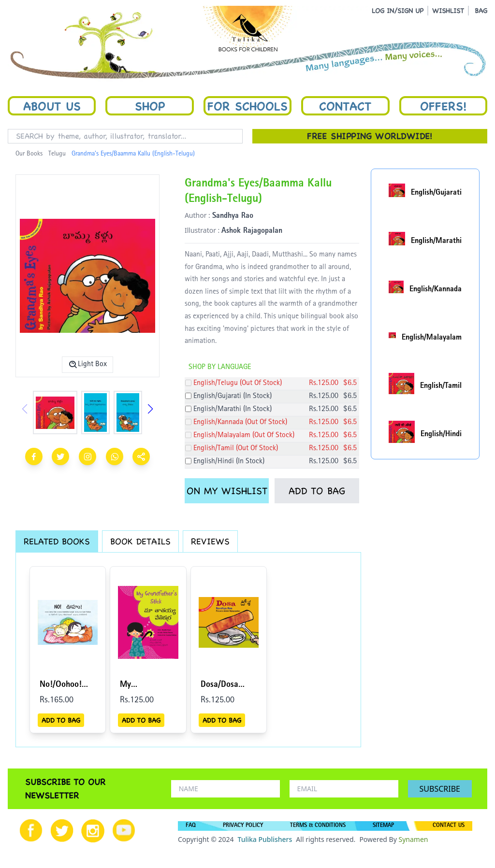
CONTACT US (449, 826)
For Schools (247, 106)
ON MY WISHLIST (227, 491)
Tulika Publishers (265, 839)
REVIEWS (210, 541)
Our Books (29, 154)
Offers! (443, 106)
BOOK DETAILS (140, 541)
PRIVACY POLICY (243, 826)
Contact (345, 106)
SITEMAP (383, 826)
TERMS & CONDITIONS (318, 826)
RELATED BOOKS (57, 541)
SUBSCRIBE (440, 789)
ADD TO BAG (317, 491)
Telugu (57, 154)
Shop (150, 106)
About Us (52, 106)
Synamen (413, 839)
